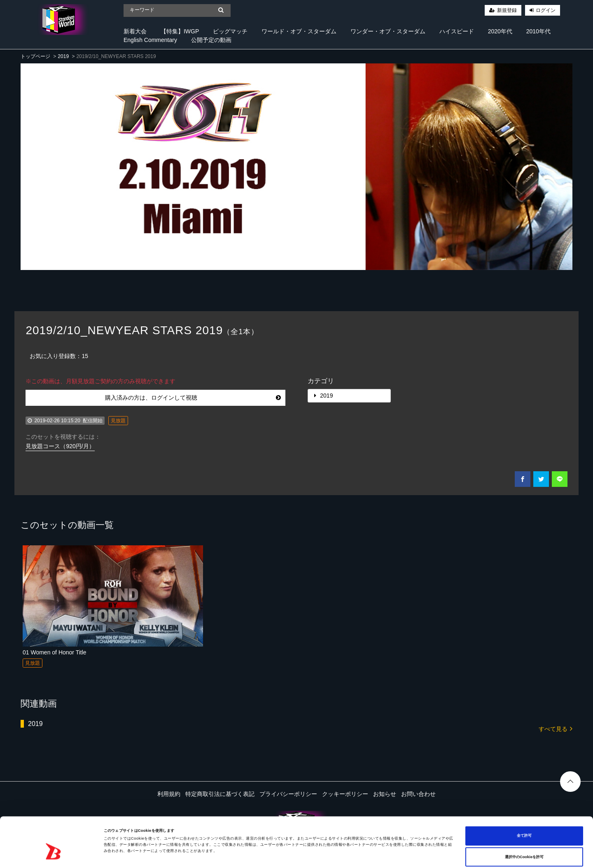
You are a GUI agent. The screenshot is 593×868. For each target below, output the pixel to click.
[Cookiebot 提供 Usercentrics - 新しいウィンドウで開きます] (53, 854)
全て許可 (524, 802)
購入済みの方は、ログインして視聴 (193, 398)
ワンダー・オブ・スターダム (388, 31)
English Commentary (150, 40)
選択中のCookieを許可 (524, 824)
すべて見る (556, 728)
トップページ (35, 56)
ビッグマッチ (230, 31)
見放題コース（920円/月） (60, 446)
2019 (63, 56)
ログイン (546, 10)
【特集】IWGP (180, 31)
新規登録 (507, 10)
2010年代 (538, 31)
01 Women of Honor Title (55, 652)
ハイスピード (457, 31)
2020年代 (500, 31)
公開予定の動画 (211, 40)
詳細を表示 (317, 854)
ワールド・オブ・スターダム (299, 31)
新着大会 (135, 31)
